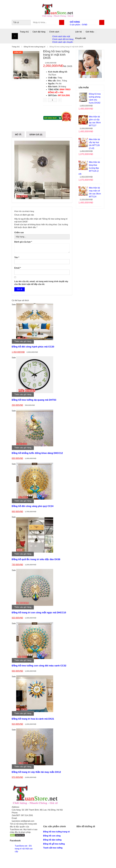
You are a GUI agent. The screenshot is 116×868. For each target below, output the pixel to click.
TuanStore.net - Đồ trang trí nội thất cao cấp (24, 849)
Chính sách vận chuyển (63, 42)
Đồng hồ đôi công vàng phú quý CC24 (33, 506)
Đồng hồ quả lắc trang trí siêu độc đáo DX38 (36, 559)
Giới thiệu (90, 32)
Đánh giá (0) (36, 135)
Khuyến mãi (81, 38)
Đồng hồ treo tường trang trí (35, 47)
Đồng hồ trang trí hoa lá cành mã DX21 (33, 719)
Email (18, 268)
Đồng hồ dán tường (52, 840)
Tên (17, 257)
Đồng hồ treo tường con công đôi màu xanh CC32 (39, 666)
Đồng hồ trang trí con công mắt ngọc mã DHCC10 (39, 613)
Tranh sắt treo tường (53, 848)
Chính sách (54, 32)
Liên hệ (79, 32)
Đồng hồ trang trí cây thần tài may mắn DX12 (36, 772)
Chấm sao (19, 233)
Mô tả (18, 135)
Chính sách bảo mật (61, 36)
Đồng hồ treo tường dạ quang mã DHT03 (34, 400)
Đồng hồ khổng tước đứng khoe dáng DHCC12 (37, 453)
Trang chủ (24, 32)
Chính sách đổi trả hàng (63, 39)
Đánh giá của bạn (23, 242)
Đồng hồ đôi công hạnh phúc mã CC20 (33, 347)
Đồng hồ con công (52, 836)
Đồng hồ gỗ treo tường (54, 844)
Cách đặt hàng (39, 32)
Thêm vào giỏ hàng (23, 341)
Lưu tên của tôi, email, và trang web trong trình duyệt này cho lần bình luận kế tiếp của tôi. (41, 283)
